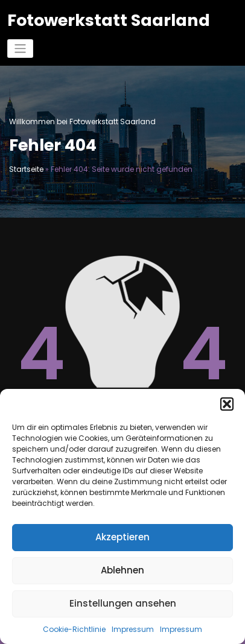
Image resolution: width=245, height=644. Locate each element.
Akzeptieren (122, 537)
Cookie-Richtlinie (74, 629)
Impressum (133, 629)
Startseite (26, 169)
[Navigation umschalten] (20, 49)
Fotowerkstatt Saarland (109, 20)
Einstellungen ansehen (123, 603)
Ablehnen (122, 570)
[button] (227, 404)
